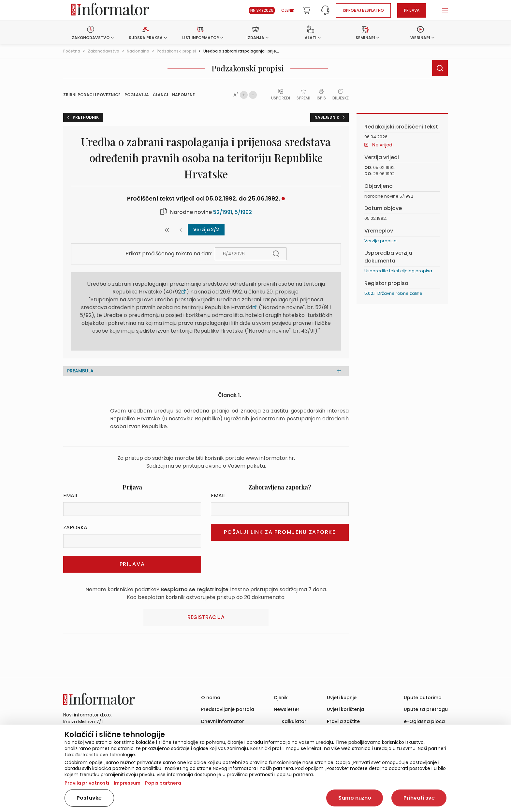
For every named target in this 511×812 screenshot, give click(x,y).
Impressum (127, 783)
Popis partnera (163, 783)
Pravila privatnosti (87, 783)
